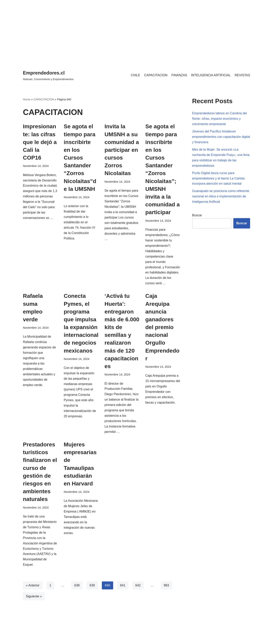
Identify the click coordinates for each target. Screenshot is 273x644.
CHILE (135, 75)
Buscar (197, 216)
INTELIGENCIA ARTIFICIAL (211, 75)
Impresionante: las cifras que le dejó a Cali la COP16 (40, 142)
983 (167, 593)
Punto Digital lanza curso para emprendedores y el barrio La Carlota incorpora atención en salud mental (218, 179)
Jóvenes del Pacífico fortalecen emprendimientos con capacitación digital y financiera (217, 137)
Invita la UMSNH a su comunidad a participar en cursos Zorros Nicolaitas (122, 150)
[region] (136, 32)
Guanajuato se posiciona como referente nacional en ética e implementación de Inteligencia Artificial (221, 197)
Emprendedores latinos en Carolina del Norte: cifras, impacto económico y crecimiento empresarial (220, 119)
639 (92, 593)
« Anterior (33, 593)
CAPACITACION (155, 75)
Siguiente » (34, 603)
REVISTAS (242, 75)
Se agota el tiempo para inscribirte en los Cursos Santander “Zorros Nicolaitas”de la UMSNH (80, 158)
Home (27, 99)
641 (123, 593)
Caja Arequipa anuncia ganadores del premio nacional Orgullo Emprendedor (162, 333)
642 (138, 593)
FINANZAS (179, 75)
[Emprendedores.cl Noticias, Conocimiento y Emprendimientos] (48, 75)
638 (77, 593)
